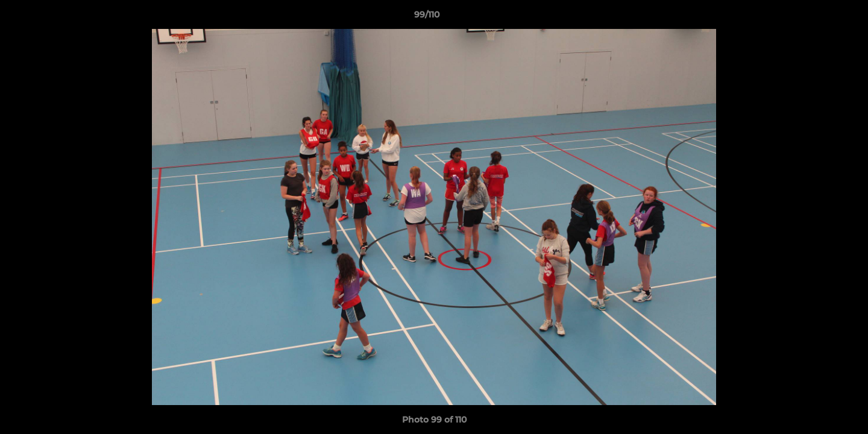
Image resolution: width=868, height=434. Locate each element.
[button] (817, 17)
